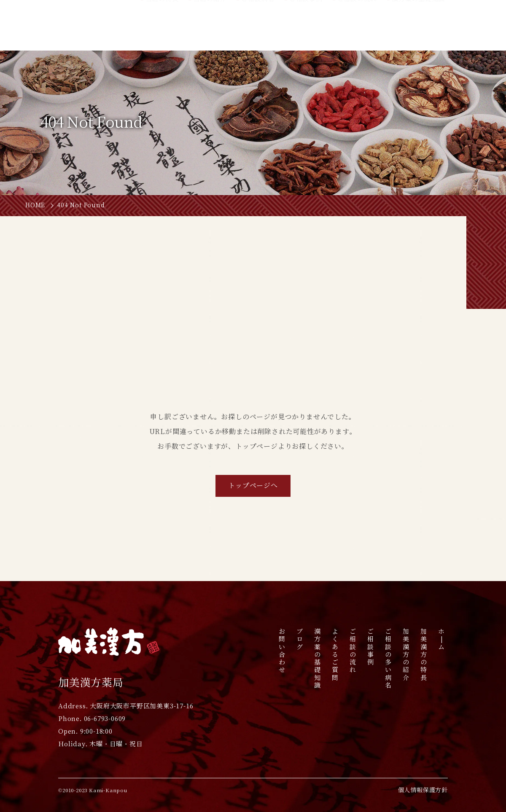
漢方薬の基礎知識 (317, 658)
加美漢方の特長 (424, 654)
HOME (35, 205)
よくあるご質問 (335, 654)
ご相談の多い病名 (388, 658)
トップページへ (253, 486)
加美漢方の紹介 (406, 654)
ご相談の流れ (353, 651)
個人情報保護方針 (423, 790)
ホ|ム (441, 639)
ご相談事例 (370, 647)
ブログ (300, 639)
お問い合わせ (282, 651)
